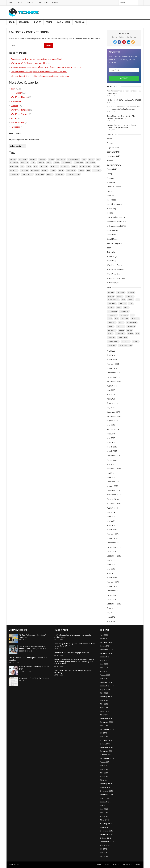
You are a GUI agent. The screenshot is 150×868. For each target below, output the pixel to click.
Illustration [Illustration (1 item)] (67, 163)
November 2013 (114, 547)
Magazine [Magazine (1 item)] (44, 167)
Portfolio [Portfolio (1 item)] (14, 170)
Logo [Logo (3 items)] (29, 167)
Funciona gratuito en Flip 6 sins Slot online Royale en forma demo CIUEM (75, 645)
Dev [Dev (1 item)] (98, 159)
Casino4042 (112, 169)
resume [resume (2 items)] (45, 170)
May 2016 (111, 464)
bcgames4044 (113, 147)
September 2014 (114, 504)
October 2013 (113, 551)
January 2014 (112, 538)
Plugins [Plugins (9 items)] (96, 167)
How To (38, 22)
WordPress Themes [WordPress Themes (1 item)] (73, 174)
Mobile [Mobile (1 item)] (74, 167)
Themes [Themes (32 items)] (81, 170)
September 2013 (114, 556)
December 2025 (114, 373)
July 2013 (111, 560)
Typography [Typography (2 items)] (14, 174)
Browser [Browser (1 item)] (33, 159)
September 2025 (114, 381)
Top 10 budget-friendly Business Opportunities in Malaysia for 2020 (33, 647)
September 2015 (114, 469)
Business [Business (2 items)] (42, 159)
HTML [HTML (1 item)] (49, 163)
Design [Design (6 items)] (91, 159)
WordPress (112, 261)
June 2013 (111, 565)
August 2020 (112, 403)
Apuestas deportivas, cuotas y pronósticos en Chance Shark (37, 59)
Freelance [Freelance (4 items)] (25, 163)
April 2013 (111, 573)
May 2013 (111, 569)
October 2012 (113, 599)
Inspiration (16, 127)
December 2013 (114, 543)
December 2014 (114, 490)
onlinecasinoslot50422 (116, 226)
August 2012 (112, 608)
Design (49, 22)
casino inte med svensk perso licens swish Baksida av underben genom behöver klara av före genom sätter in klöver (74, 661)
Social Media (64, 22)
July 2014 (111, 512)
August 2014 (112, 508)
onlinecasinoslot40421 (116, 222)
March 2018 (112, 447)
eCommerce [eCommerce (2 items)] (14, 163)
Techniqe (17, 865)
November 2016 (114, 460)
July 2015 (111, 473)
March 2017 (112, 451)
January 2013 (112, 586)
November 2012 (114, 595)
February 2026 (113, 364)
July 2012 (111, 612)
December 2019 (114, 412)
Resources (24, 22)
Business (79, 22)
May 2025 (111, 394)
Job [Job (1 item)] (22, 167)
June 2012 (111, 617)
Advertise (30, 3)
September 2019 (114, 416)
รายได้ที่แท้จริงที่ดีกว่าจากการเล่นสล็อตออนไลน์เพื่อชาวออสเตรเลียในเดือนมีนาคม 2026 (46, 67)
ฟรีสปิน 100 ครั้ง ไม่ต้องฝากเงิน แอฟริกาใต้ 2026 (30, 63)
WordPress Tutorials (20, 110)
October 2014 (113, 499)
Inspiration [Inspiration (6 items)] (14, 167)
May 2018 (111, 438)
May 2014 (111, 521)
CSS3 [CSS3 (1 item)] (84, 159)
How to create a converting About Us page (34, 668)
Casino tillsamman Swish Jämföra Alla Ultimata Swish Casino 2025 (39, 72)
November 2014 (114, 495)
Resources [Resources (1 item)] (24, 170)
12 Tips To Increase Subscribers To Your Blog (33, 636)
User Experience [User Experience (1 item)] (27, 174)
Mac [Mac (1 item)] (36, 167)
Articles (14, 118)
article (109, 139)
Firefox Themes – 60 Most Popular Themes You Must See (28, 659)
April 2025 (111, 399)
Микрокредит (113, 283)
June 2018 (111, 434)
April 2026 (111, 355)
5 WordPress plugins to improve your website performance (73, 636)
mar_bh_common (114, 204)
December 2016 (114, 456)
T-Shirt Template (114, 243)
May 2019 (111, 425)
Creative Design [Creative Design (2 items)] (74, 159)
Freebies (15, 106)
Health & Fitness (114, 187)
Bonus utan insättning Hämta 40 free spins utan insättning (73, 671)
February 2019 (113, 429)
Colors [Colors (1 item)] (51, 159)
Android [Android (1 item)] (13, 159)
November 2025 (114, 377)
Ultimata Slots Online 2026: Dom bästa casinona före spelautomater (40, 76)
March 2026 (112, 360)
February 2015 (113, 482)
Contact (55, 3)
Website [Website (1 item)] (50, 174)
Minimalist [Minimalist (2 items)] (65, 167)
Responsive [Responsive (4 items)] (35, 170)
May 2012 (111, 621)
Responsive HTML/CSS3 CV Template (34, 678)
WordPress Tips (18, 123)
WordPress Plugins (19, 114)
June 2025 (111, 390)
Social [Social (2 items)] (61, 170)
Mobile (110, 213)
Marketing (111, 208)
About (20, 3)
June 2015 (111, 477)
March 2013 (112, 578)
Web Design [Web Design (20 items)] (40, 174)
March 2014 (112, 530)
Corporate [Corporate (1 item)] (61, 159)
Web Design (16, 101)
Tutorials (111, 252)
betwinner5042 (113, 156)
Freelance (111, 182)
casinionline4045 (114, 165)
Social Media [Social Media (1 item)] (71, 170)
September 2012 (114, 604)
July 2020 (111, 408)
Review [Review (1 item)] (53, 170)
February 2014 (113, 534)
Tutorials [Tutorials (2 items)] (97, 170)
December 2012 (114, 591)
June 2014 (111, 517)
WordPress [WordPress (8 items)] (60, 174)
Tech (11, 22)
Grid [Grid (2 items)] (33, 163)
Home (11, 3)
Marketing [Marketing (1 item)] (54, 167)
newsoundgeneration (116, 217)
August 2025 (112, 386)
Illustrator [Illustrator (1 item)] (79, 163)
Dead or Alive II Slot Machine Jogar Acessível (72, 653)
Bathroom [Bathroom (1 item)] (23, 159)
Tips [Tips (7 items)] (88, 170)
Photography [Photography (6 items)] (85, 167)
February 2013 (113, 582)
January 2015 (112, 486)
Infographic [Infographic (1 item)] (91, 163)
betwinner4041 (113, 152)
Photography (113, 230)
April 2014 (111, 525)
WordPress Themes (19, 97)
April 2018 (111, 442)
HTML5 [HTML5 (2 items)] (57, 163)
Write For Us (43, 3)
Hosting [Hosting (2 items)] (41, 163)
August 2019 (112, 421)
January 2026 (112, 368)
